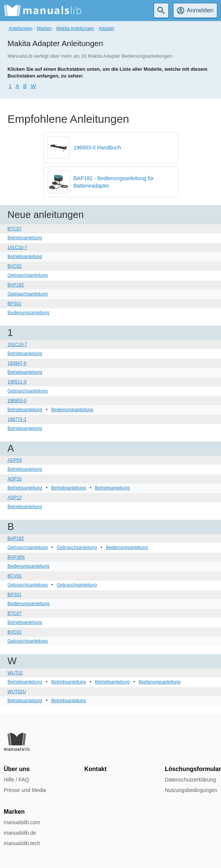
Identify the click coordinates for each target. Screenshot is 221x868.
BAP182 (16, 285)
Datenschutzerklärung (190, 780)
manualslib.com (22, 822)
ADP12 (15, 498)
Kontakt (96, 769)
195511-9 (17, 382)
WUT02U (17, 692)
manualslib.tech (22, 843)
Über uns (17, 769)
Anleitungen (20, 28)
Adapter (107, 28)
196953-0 (17, 401)
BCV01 (15, 576)
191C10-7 (17, 248)
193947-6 (17, 363)
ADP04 (15, 460)
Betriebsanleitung (25, 238)
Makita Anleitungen (75, 28)
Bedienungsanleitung (28, 313)
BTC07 (14, 229)
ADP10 (15, 479)
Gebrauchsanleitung (27, 275)
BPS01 (14, 304)
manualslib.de (20, 833)
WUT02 (15, 673)
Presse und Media (25, 790)
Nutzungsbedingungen (191, 790)
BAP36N (16, 557)
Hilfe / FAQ (16, 780)
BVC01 (15, 266)
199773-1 (17, 419)
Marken (44, 28)
